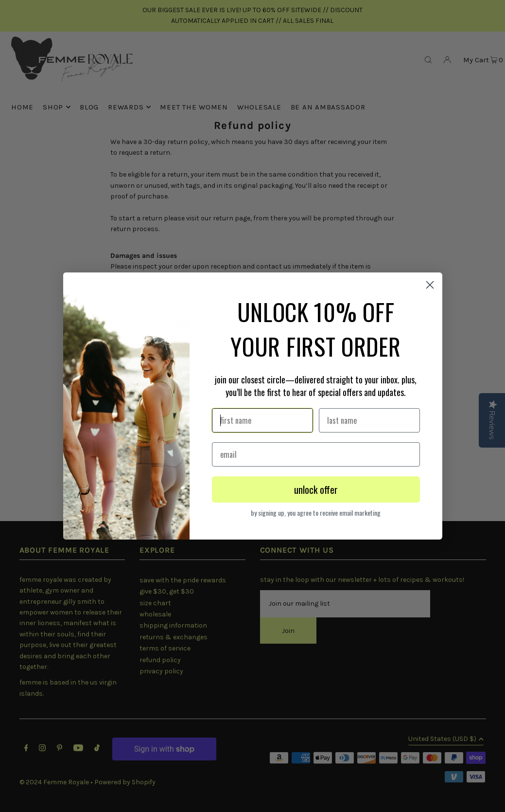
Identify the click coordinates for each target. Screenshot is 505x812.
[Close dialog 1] (430, 285)
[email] (316, 454)
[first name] (262, 420)
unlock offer (316, 489)
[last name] (369, 420)
